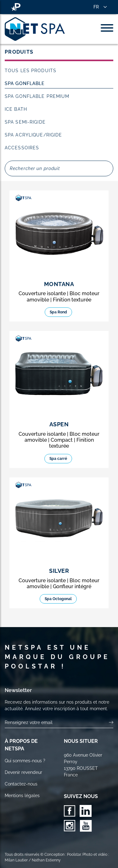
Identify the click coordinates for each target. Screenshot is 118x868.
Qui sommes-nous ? (25, 761)
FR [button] (96, 7)
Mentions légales (22, 796)
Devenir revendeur (23, 772)
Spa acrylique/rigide (33, 135)
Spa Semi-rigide (25, 122)
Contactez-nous (21, 784)
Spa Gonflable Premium (37, 96)
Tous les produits (31, 71)
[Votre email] (57, 723)
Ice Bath (16, 109)
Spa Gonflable (25, 83)
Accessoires (22, 148)
